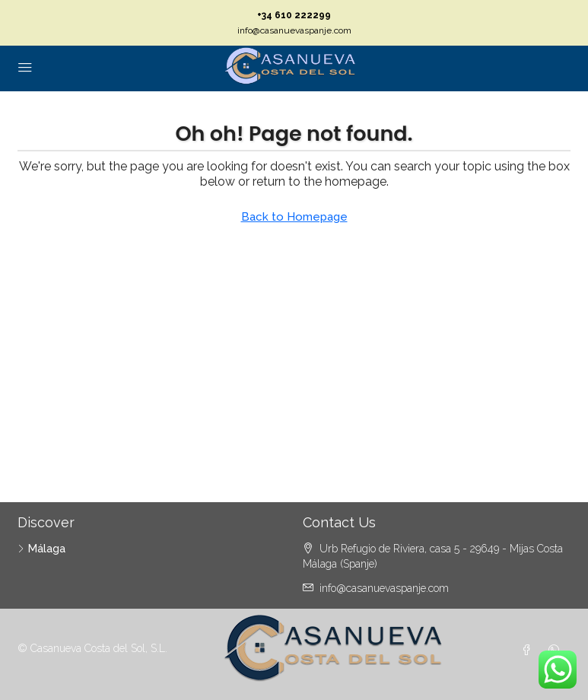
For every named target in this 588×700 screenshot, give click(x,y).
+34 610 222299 (294, 15)
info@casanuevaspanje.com (294, 30)
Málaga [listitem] (41, 549)
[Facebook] (529, 651)
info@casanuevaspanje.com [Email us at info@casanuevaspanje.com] (384, 588)
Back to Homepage (294, 217)
